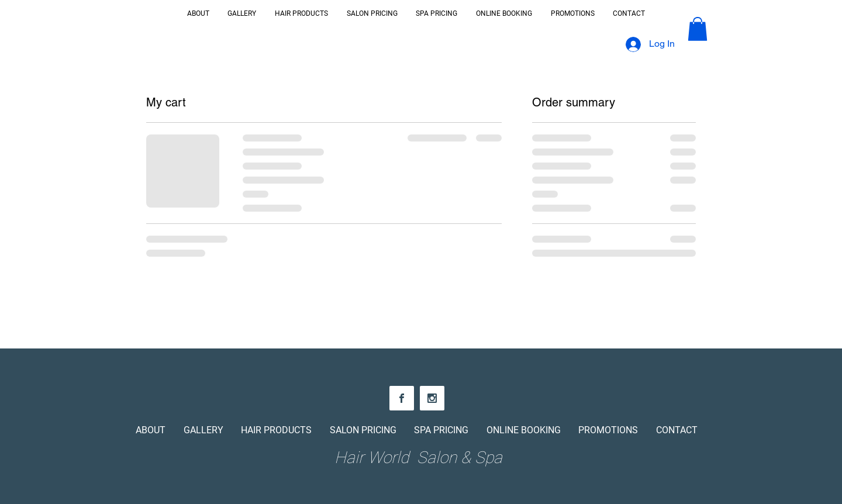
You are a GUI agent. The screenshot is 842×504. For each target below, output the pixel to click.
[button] (698, 29)
